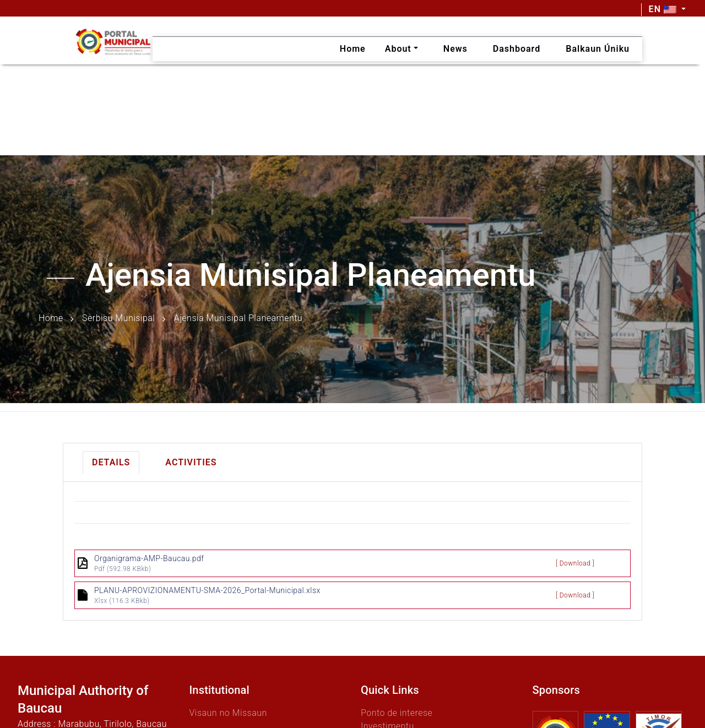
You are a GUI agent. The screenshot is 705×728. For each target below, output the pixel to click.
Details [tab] (111, 462)
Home (51, 319)
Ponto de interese (397, 713)
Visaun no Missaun (228, 713)
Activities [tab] (191, 462)
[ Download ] (575, 563)
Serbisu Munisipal (118, 319)
